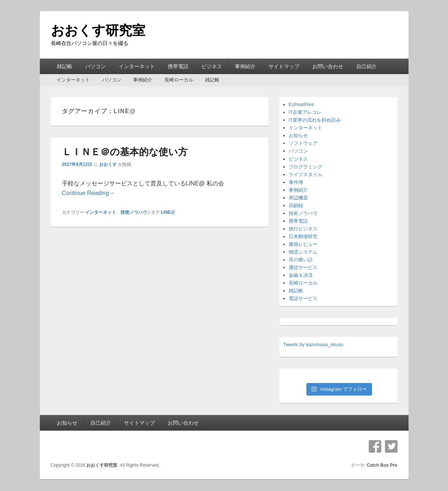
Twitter (391, 446)
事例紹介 (245, 66)
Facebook (375, 446)
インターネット (137, 66)
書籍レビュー (303, 244)
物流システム (303, 252)
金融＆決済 (301, 275)
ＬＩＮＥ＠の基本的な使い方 (125, 152)
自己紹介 (367, 66)
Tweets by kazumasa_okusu (313, 344)
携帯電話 (178, 66)
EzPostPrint (301, 105)
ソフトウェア (303, 143)
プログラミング (305, 167)
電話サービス (303, 298)
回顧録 (296, 206)
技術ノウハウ (134, 212)
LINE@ (168, 212)
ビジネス (212, 66)
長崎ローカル (179, 80)
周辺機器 (298, 198)
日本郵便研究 (303, 236)
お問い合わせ (328, 66)
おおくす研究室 (98, 30)
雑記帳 (65, 66)
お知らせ (298, 135)
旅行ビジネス (303, 229)
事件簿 (296, 182)
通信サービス (303, 267)
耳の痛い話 (301, 260)
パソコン (95, 66)
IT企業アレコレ (305, 112)
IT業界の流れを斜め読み (315, 120)
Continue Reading (88, 193)
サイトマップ (284, 66)
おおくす (108, 164)
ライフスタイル (305, 175)
